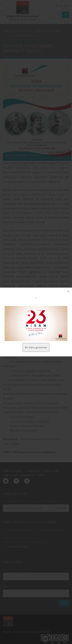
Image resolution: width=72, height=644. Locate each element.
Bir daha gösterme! (36, 347)
